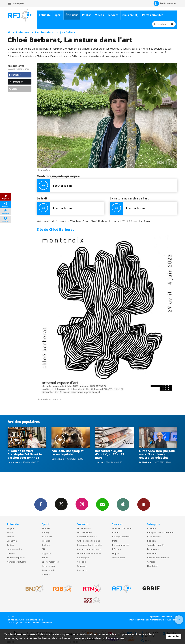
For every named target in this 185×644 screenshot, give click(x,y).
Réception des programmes (161, 532)
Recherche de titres (87, 537)
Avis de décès (119, 558)
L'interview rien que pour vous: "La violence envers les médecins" (157, 454)
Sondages (82, 566)
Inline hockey (49, 566)
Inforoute (117, 549)
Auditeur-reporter (165, 3)
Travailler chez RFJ (156, 545)
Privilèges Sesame (121, 537)
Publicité (151, 541)
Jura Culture (68, 32)
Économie (12, 541)
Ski (43, 549)
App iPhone (123, 504)
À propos (152, 528)
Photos (87, 15)
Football (46, 528)
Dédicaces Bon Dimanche (90, 545)
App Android (144, 504)
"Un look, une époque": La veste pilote (68, 453)
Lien (13, 89)
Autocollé (82, 562)
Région (10, 528)
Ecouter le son (54, 186)
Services (113, 15)
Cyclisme (46, 545)
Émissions (72, 15)
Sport (58, 15)
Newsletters (102, 504)
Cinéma (116, 532)
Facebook (41, 504)
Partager (15, 75)
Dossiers (11, 553)
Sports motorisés (50, 562)
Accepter (174, 636)
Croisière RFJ (130, 15)
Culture (11, 545)
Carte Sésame (154, 537)
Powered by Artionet (139, 620)
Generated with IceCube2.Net (164, 620)
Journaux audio (14, 549)
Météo (115, 541)
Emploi (116, 553)
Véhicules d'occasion (122, 528)
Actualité (45, 15)
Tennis (45, 558)
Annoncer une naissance (89, 549)
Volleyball (47, 541)
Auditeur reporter (16, 558)
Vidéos (100, 15)
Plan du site (46, 623)
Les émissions (44, 32)
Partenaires (153, 549)
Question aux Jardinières (89, 553)
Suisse (10, 532)
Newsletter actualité (17, 562)
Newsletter (152, 566)
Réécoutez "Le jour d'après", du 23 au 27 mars (110, 454)
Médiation (152, 553)
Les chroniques (85, 532)
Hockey (46, 532)
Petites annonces (121, 545)
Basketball (47, 537)
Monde (10, 537)
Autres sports (49, 570)
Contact (151, 562)
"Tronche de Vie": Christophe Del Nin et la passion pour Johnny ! (25, 454)
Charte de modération (158, 558)
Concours (82, 570)
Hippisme (47, 553)
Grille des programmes (88, 541)
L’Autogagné (83, 558)
